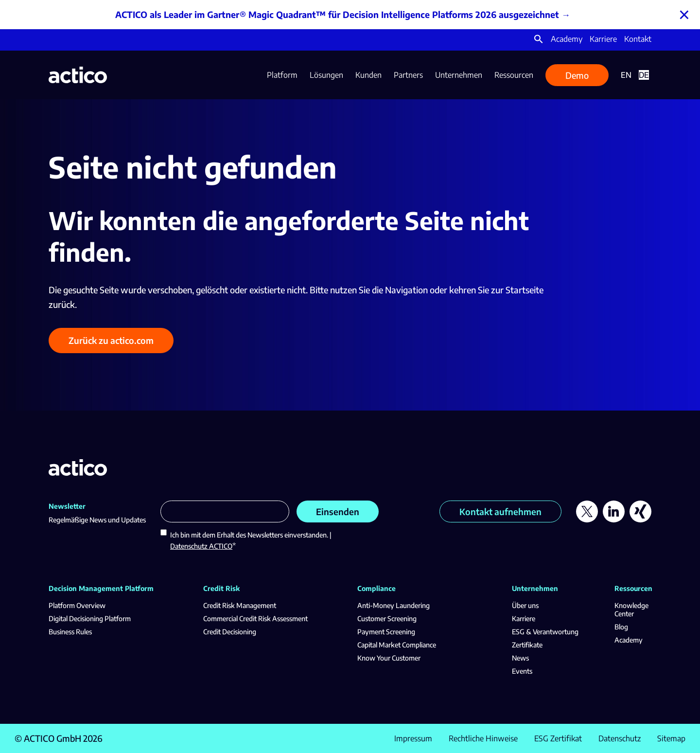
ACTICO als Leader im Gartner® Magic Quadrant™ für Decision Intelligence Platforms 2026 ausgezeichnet (337, 14)
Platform (282, 75)
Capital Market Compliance (397, 645)
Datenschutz (620, 738)
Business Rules (70, 632)
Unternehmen (459, 75)
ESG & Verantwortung (545, 632)
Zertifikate (527, 645)
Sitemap (671, 738)
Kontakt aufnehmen (500, 511)
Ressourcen (514, 75)
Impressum (413, 738)
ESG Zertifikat (558, 738)
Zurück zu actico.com (111, 340)
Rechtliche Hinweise (483, 738)
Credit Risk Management (240, 605)
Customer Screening (387, 619)
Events (522, 671)
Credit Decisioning (230, 632)
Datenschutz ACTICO (201, 546)
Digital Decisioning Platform (90, 619)
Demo (577, 75)
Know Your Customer (389, 658)
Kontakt (638, 39)
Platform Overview (77, 605)
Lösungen (326, 75)
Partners (408, 75)
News (520, 658)
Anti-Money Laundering (394, 605)
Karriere (603, 39)
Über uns (525, 605)
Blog (621, 627)
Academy (567, 39)
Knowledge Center (631, 610)
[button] (539, 41)
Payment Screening (386, 632)
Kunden (368, 75)
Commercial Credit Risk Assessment (255, 619)
